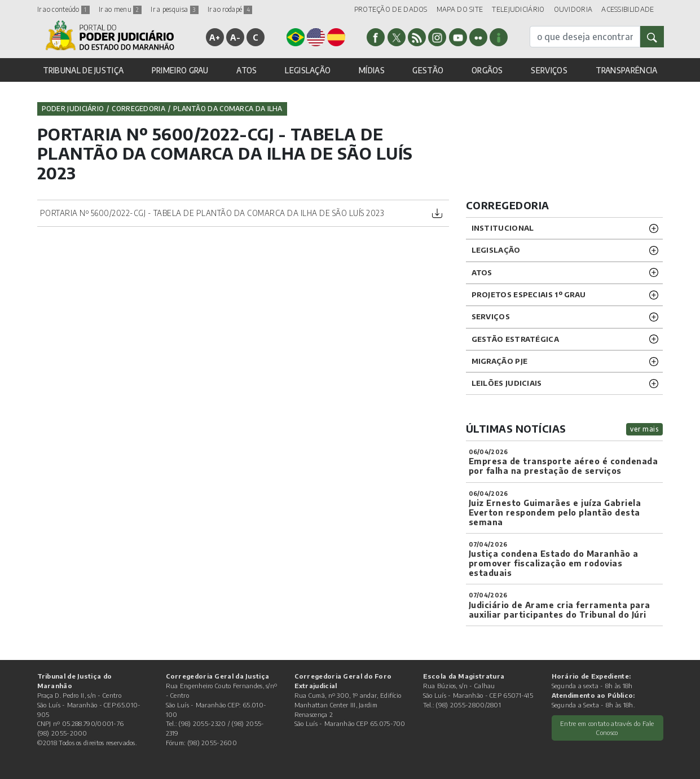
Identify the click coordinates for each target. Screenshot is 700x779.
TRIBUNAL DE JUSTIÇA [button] (83, 70)
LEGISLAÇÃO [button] (308, 70)
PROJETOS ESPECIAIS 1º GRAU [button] (529, 294)
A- (235, 37)
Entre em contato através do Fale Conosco (607, 728)
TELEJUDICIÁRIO (518, 9)
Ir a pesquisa (174, 9)
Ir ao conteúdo (64, 9)
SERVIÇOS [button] (549, 70)
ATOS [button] (246, 70)
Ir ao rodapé (230, 9)
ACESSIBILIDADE (628, 9)
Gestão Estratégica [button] (515, 339)
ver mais (644, 429)
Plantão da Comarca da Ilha (228, 109)
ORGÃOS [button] (487, 70)
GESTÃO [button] (428, 70)
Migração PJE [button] (500, 361)
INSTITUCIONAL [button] (503, 228)
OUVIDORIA (573, 9)
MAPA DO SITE (460, 9)
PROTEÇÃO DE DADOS (391, 9)
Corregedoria (138, 109)
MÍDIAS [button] (372, 70)
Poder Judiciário (73, 109)
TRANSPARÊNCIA (627, 70)
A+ (215, 37)
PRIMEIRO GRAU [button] (180, 70)
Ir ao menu (120, 9)
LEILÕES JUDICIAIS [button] (507, 383)
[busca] (585, 37)
